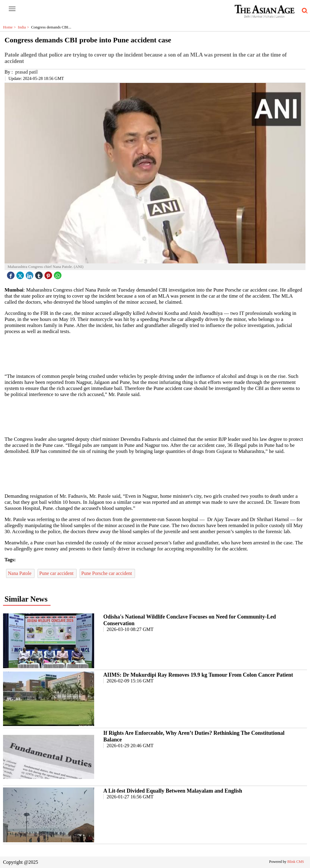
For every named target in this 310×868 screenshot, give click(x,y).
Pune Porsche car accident (107, 573)
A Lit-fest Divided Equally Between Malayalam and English (173, 791)
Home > (10, 27)
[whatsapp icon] (58, 274)
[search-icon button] (304, 11)
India (25, 27)
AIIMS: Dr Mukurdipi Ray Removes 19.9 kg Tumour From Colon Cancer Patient (198, 675)
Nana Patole (20, 573)
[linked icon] (30, 274)
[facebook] (12, 274)
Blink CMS (296, 862)
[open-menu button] (12, 9)
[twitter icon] (21, 274)
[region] (155, 353)
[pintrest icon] (49, 274)
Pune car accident (57, 573)
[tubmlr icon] (40, 274)
